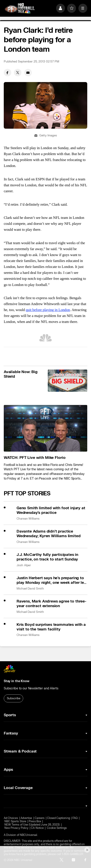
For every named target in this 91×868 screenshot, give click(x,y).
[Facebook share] (8, 73)
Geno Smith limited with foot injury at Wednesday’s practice (51, 510)
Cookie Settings (57, 828)
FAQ (75, 818)
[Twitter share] (18, 73)
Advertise (26, 818)
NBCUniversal (29, 835)
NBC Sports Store (15, 821)
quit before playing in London (48, 310)
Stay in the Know (17, 681)
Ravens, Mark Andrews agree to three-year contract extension (51, 604)
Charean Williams (28, 519)
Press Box (35, 821)
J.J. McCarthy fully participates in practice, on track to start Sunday (47, 557)
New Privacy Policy (16, 828)
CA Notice (37, 828)
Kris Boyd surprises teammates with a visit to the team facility (51, 627)
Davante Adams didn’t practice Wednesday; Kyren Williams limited (48, 534)
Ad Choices (11, 818)
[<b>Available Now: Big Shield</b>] (68, 381)
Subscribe (14, 698)
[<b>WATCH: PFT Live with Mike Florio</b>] (45, 428)
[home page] (20, 8)
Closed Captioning (59, 818)
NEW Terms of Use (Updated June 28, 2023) (32, 825)
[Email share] (28, 73)
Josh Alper (24, 565)
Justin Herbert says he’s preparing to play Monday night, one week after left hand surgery (52, 580)
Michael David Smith (30, 589)
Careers (40, 818)
